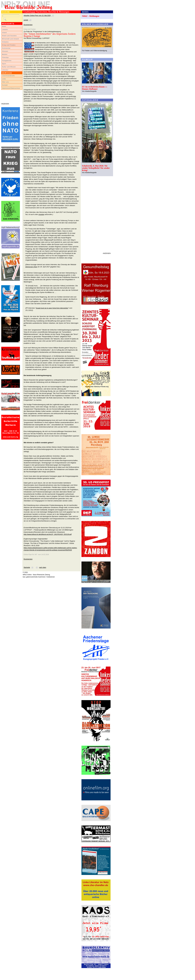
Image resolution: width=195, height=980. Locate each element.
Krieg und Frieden (9, 45)
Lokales (5, 29)
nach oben (43, 567)
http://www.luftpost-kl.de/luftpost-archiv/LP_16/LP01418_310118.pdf (48, 534)
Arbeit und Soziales (9, 36)
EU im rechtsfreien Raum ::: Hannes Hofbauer (95, 88)
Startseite (27, 567)
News (4, 26)
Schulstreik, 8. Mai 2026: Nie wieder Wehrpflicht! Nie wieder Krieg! (96, 168)
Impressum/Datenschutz (11, 88)
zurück (26, 20)
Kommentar (6, 48)
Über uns (5, 82)
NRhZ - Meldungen (91, 16)
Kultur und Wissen (9, 67)
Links (4, 79)
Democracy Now (31, 267)
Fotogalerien (7, 61)
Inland (4, 33)
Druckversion (28, 25)
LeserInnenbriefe (8, 76)
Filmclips (5, 57)
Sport (4, 64)
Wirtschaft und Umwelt (10, 39)
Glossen (5, 51)
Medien (5, 54)
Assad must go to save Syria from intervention (52, 308)
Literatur (5, 70)
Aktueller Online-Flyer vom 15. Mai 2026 (37, 16)
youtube (41, 214)
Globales (5, 42)
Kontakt (5, 85)
